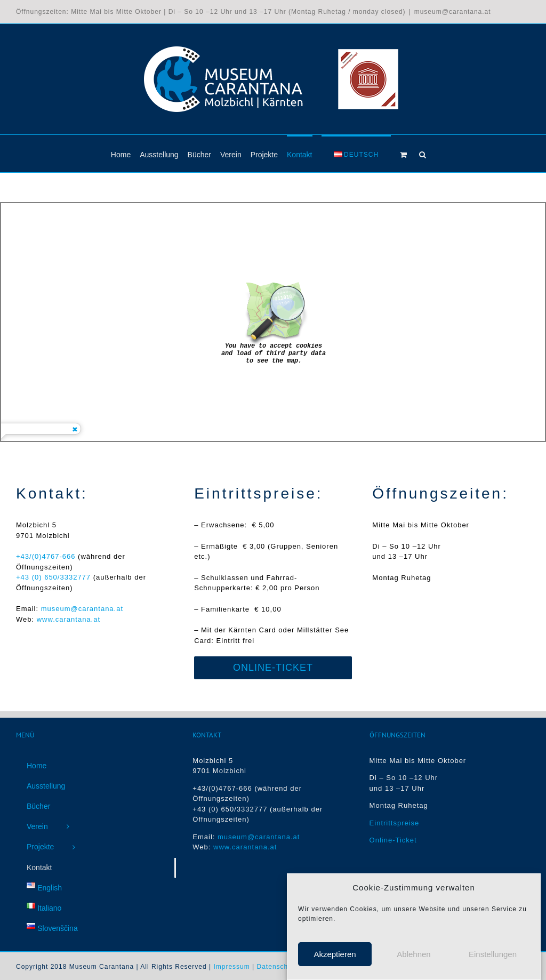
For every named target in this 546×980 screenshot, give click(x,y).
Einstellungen (493, 954)
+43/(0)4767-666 (47, 556)
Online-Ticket (393, 840)
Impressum (231, 967)
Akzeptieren (335, 954)
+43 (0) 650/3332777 (53, 577)
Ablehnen (413, 954)
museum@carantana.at (453, 12)
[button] (423, 154)
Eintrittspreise (395, 823)
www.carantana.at (69, 619)
